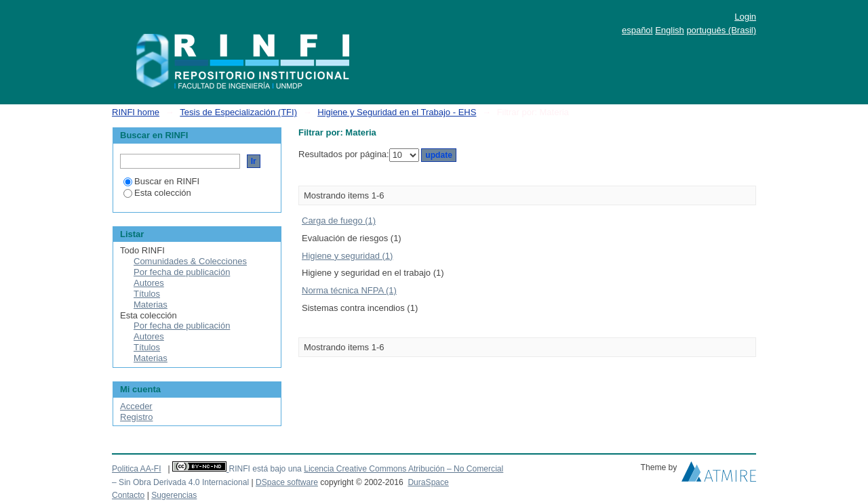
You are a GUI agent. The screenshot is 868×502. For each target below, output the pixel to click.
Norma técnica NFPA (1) (349, 290)
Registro (136, 417)
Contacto (128, 495)
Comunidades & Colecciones (190, 261)
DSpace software (287, 482)
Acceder (136, 406)
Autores (149, 283)
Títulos (147, 294)
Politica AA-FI (137, 469)
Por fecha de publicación (182, 272)
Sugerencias (174, 495)
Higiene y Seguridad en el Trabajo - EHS (397, 112)
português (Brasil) (721, 30)
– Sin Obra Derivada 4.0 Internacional (180, 482)
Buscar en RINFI (161, 181)
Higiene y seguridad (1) (347, 256)
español (637, 30)
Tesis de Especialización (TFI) (238, 112)
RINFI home (136, 112)
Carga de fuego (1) (339, 221)
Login (745, 17)
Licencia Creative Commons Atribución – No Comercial (403, 469)
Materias (151, 305)
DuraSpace (428, 482)
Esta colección (157, 193)
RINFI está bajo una (265, 469)
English (670, 30)
